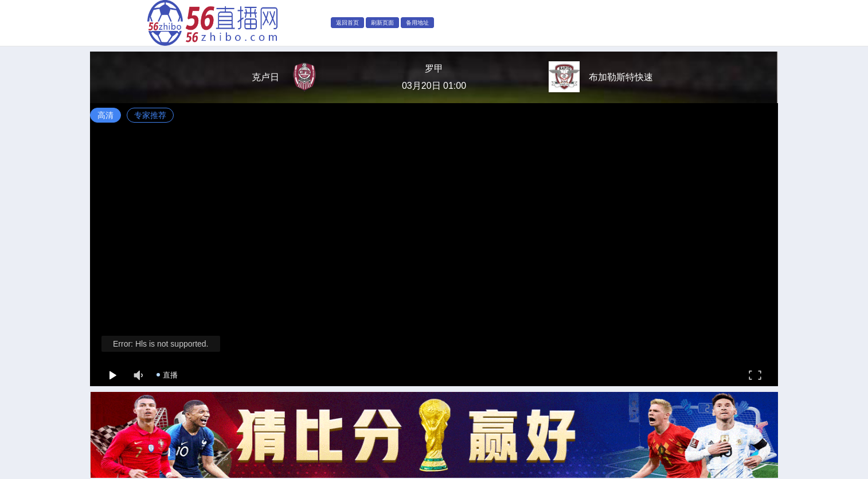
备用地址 (417, 23)
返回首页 (347, 23)
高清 (105, 115)
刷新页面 (382, 23)
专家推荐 (150, 115)
